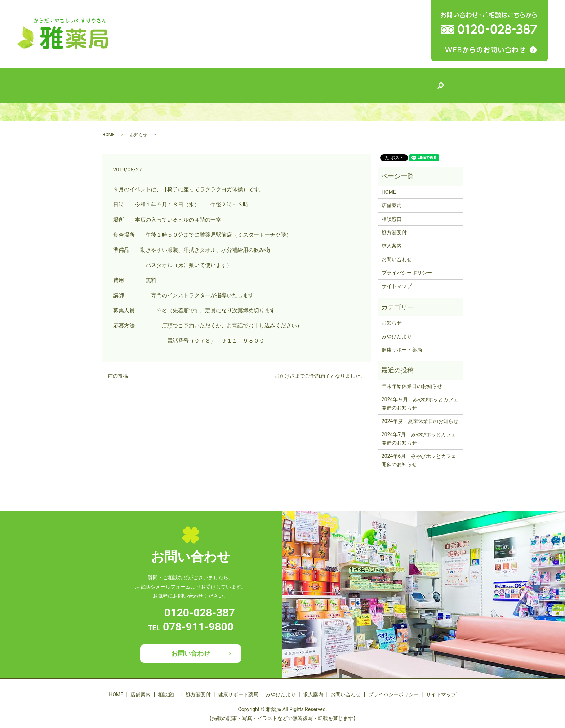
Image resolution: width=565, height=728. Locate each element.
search (440, 85)
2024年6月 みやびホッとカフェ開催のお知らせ (419, 460)
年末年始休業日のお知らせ (412, 386)
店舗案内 (170, 85)
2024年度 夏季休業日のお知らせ (420, 421)
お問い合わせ (397, 259)
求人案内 (395, 85)
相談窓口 (215, 85)
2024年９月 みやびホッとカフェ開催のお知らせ (420, 403)
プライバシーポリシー (407, 273)
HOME (125, 85)
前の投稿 (118, 376)
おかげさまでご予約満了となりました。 (320, 376)
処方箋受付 (260, 85)
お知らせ (138, 135)
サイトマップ (397, 286)
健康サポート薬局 (305, 84)
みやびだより (350, 85)
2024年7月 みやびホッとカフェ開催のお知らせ (419, 438)
